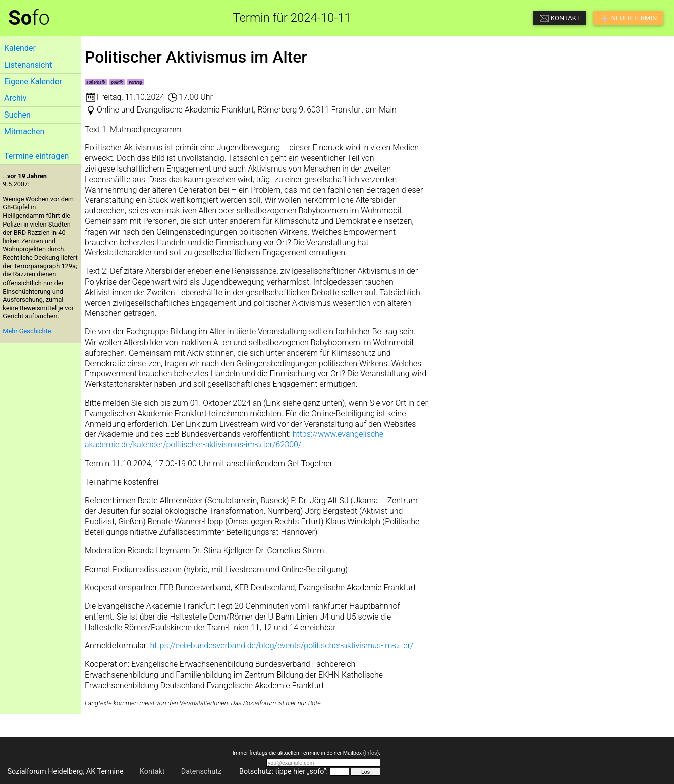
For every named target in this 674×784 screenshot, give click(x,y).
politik (117, 82)
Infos (371, 753)
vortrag (135, 82)
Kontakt (152, 772)
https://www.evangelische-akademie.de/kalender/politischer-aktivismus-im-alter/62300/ (235, 439)
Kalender (20, 48)
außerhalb (96, 82)
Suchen (17, 115)
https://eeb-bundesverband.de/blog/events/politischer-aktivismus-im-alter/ (282, 646)
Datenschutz (201, 772)
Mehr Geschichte (27, 331)
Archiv (15, 98)
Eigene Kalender (33, 81)
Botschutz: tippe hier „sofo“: (284, 772)
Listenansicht (28, 65)
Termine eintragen (36, 156)
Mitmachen (24, 131)
